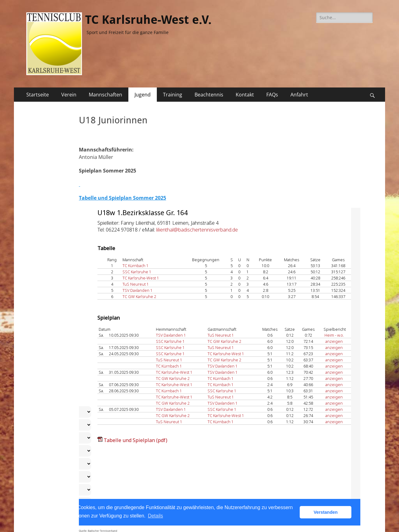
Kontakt (245, 95)
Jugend (143, 95)
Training (173, 95)
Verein (69, 95)
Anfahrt (299, 95)
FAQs (272, 95)
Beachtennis (209, 95)
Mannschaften (105, 95)
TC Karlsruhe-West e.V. (148, 20)
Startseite (38, 95)
